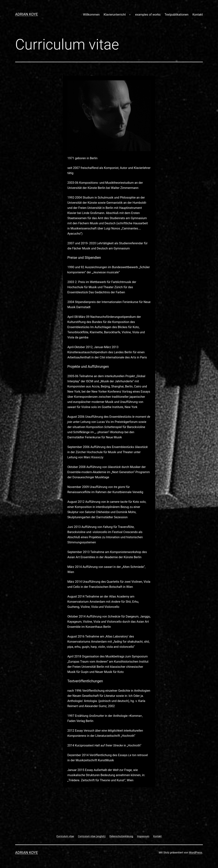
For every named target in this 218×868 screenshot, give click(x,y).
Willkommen (91, 15)
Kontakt (198, 15)
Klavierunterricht (115, 15)
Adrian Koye (26, 14)
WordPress (196, 852)
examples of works (148, 15)
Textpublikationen (177, 15)
